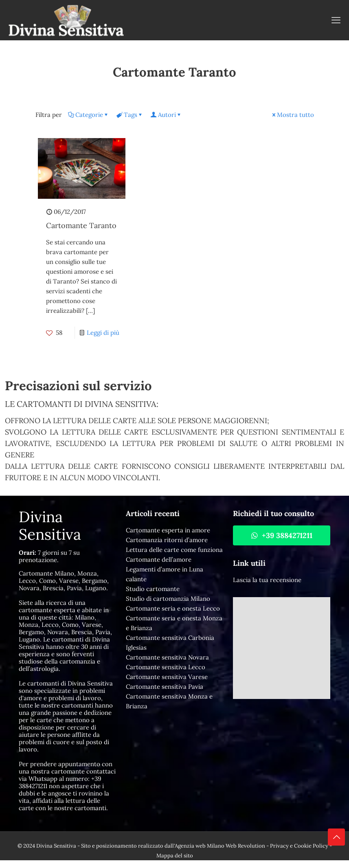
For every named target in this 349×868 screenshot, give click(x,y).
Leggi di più (103, 333)
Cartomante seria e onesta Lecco (173, 608)
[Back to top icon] (336, 837)
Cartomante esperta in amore (168, 530)
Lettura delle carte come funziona (174, 550)
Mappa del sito (175, 856)
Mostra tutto (292, 115)
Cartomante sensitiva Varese (167, 677)
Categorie (89, 115)
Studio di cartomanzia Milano (168, 599)
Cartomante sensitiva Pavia (165, 687)
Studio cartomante (153, 589)
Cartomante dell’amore (159, 559)
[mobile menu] (336, 20)
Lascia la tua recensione (267, 580)
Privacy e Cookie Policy (299, 846)
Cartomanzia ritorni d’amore (167, 540)
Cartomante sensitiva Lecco (166, 667)
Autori (166, 115)
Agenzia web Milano (200, 846)
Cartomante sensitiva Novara (167, 657)
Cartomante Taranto (81, 225)
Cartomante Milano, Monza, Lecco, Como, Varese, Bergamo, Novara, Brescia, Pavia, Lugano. (64, 581)
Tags (130, 115)
